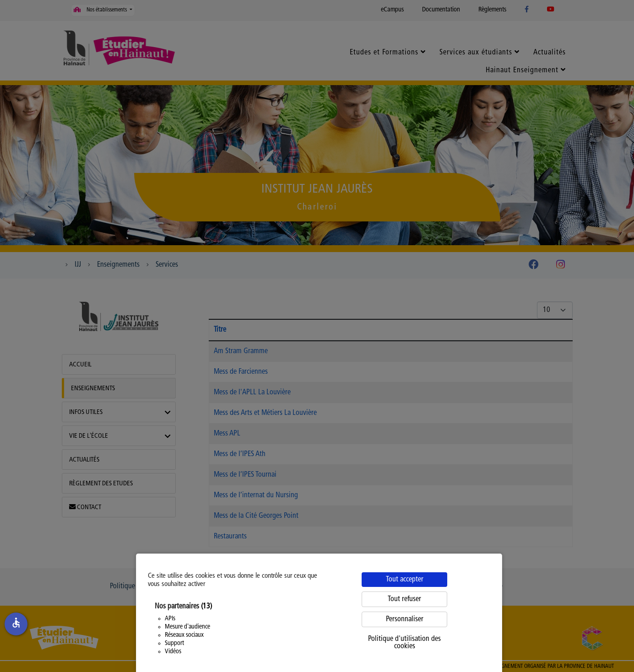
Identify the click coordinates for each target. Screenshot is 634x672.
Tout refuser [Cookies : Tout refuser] (404, 599)
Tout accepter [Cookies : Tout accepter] (405, 580)
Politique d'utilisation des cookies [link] (404, 643)
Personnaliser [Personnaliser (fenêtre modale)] (405, 619)
